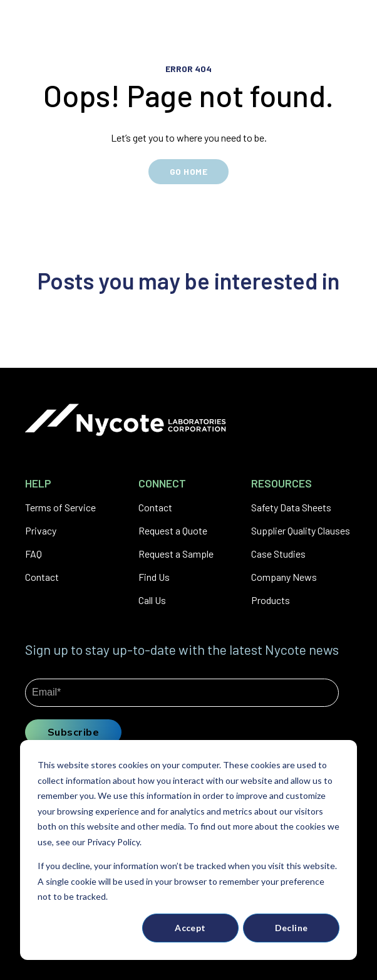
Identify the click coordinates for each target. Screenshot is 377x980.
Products (271, 600)
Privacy (41, 530)
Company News (284, 577)
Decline (292, 928)
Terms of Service (60, 507)
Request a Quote (173, 530)
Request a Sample (176, 554)
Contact (42, 577)
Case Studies (278, 554)
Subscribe (73, 732)
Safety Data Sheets (291, 507)
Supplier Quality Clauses (301, 530)
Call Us (152, 600)
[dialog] (189, 850)
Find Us (154, 577)
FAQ (34, 554)
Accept (190, 928)
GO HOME (189, 171)
